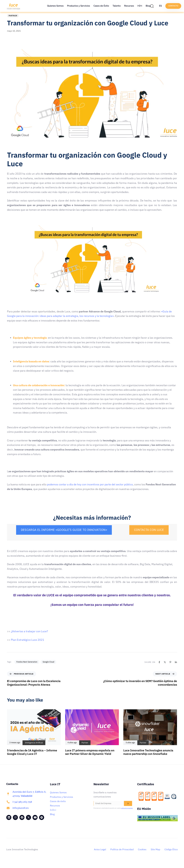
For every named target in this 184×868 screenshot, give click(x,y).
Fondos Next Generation (27, 666)
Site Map (155, 854)
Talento (117, 6)
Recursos (129, 6)
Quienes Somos (55, 6)
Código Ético (171, 854)
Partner (13, 20)
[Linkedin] (176, 667)
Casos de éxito (58, 806)
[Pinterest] (170, 667)
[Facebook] (159, 667)
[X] (165, 667)
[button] (153, 6)
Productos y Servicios (79, 6)
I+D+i (140, 6)
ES (160, 6)
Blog (148, 6)
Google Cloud (48, 666)
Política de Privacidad (122, 854)
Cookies (142, 854)
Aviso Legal (100, 854)
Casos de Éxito (101, 6)
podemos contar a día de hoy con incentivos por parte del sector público (90, 489)
